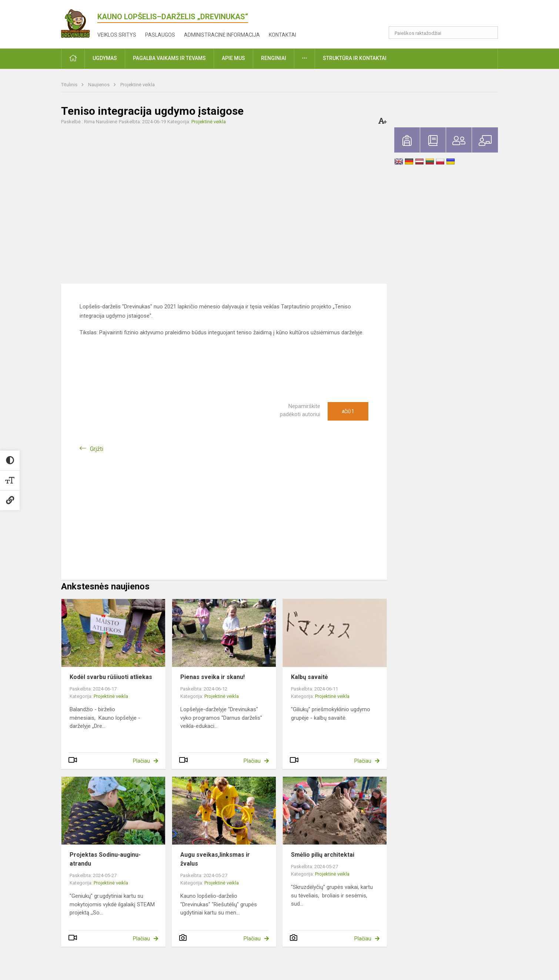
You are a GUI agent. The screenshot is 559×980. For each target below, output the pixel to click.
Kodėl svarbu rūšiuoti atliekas (111, 677)
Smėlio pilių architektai (323, 855)
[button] (447, 16)
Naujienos (99, 85)
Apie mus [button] (233, 58)
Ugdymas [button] (105, 58)
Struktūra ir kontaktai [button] (355, 58)
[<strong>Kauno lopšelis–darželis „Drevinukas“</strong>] (79, 22)
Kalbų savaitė (309, 677)
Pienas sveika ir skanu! (212, 677)
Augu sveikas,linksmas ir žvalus (215, 859)
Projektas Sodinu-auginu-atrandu (105, 859)
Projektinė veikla (138, 85)
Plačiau (141, 761)
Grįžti (97, 449)
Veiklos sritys (117, 35)
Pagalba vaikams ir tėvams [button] (169, 58)
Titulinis (70, 85)
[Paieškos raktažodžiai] (443, 33)
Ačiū (348, 411)
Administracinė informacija (222, 35)
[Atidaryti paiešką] (490, 33)
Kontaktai (282, 35)
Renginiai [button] (274, 58)
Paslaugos (160, 35)
